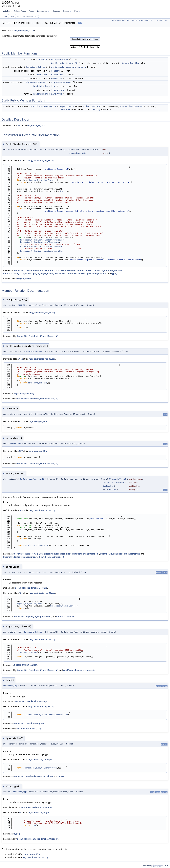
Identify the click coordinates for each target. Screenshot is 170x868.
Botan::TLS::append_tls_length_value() (33, 617)
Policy (96, 109)
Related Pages (20, 11)
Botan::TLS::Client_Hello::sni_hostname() (120, 554)
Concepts (56, 11)
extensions (57, 75)
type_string (58, 90)
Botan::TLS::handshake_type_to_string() (33, 776)
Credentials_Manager (132, 106)
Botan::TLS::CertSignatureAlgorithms (104, 270)
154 (21, 593)
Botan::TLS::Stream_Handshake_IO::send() (37, 839)
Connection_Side (131, 63)
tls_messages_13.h (24, 31)
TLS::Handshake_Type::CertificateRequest (46, 715)
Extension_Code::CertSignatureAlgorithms (42, 251)
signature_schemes (61, 82)
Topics (31, 11)
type (54, 86)
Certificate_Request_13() (26, 554)
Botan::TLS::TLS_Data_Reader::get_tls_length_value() (29, 274)
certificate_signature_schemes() (79, 670)
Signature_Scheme (35, 67)
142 (21, 359)
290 (19, 125)
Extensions (41, 75)
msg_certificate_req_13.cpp (41, 160)
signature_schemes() (24, 393)
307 (21, 451)
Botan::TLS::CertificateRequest (29, 723)
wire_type (57, 94)
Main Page (7, 11)
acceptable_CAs (60, 59)
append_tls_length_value (30, 604)
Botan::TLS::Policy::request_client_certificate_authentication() (69, 554)
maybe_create (67, 106)
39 (20, 812)
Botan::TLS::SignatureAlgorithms (90, 274)
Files (77, 11)
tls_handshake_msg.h (38, 812)
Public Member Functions (121, 20)
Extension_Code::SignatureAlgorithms (40, 242)
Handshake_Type (41, 86)
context (55, 71)
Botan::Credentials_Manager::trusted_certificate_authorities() (34, 557)
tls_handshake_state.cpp (40, 759)
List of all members (163, 20)
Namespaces (43, 11)
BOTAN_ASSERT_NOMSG (27, 652)
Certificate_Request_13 (27, 16)
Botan (4, 16)
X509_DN (43, 59)
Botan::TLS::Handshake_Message (31, 588)
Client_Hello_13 (92, 106)
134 (21, 639)
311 (21, 421)
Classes (67, 11)
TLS (12, 16)
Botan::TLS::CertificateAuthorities (31, 270)
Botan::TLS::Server (64, 274)
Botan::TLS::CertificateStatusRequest (66, 270)
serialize (57, 79)
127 (21, 313)
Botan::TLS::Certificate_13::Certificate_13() (38, 336)
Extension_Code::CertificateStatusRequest (42, 240)
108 (21, 510)
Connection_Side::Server (42, 180)
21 (20, 706)
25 (20, 160)
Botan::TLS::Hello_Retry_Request (37, 807)
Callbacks (65, 109)
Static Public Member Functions (143, 20)
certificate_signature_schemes (69, 67)
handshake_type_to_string (38, 768)
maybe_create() (25, 279)
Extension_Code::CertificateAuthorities (41, 247)
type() (114, 274)
